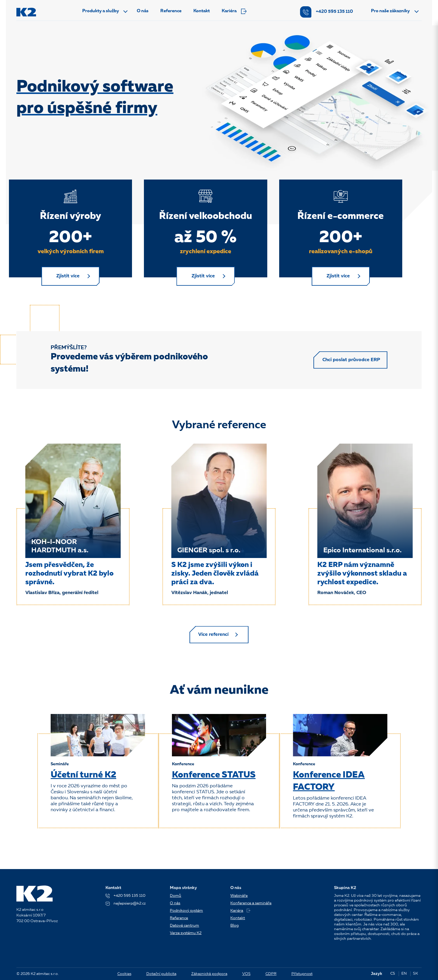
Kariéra (234, 11)
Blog (234, 926)
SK (416, 974)
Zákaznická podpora (209, 974)
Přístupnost (302, 974)
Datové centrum (184, 926)
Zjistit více (69, 277)
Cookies (124, 974)
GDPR (271, 974)
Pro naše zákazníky (390, 11)
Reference (171, 11)
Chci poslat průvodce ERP (350, 361)
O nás (143, 11)
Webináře (239, 896)
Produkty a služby (101, 11)
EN (404, 974)
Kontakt (202, 11)
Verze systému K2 (186, 933)
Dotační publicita (161, 974)
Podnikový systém (186, 911)
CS (393, 974)
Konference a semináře (251, 903)
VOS (246, 974)
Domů (175, 896)
